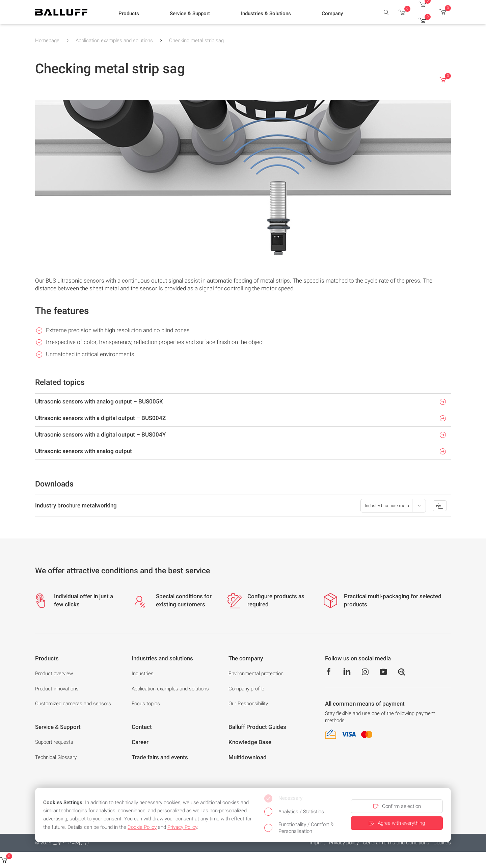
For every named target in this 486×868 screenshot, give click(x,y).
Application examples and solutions (114, 41)
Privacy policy (344, 843)
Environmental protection (256, 674)
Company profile (246, 689)
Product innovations (57, 689)
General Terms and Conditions (396, 843)
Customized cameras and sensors (73, 704)
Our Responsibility (248, 704)
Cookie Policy (142, 827)
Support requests (54, 742)
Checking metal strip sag (196, 41)
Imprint (317, 843)
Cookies (442, 843)
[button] (129, 14)
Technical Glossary (56, 757)
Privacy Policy (182, 827)
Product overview (54, 674)
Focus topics (146, 704)
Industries (143, 674)
